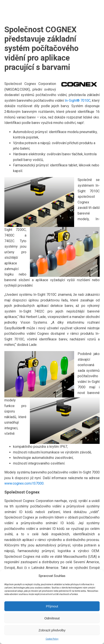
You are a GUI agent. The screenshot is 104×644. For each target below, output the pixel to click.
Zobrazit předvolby (52, 630)
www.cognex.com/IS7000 (24, 483)
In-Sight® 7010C (78, 101)
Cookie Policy (52, 639)
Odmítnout (52, 618)
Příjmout (52, 606)
